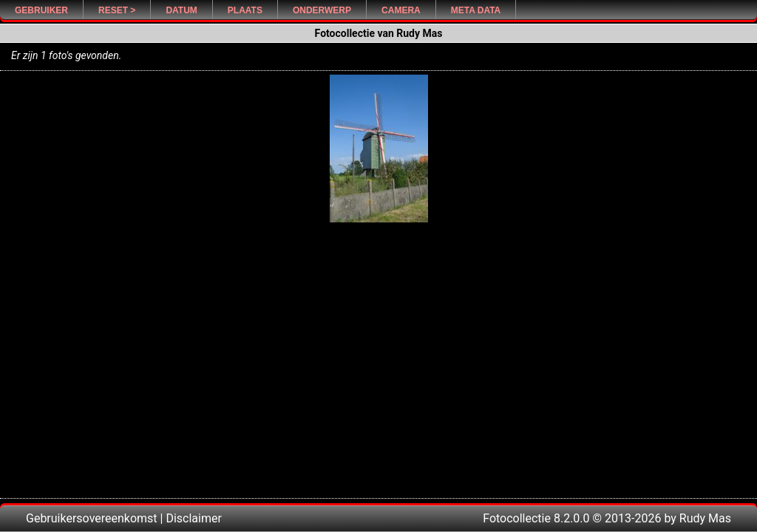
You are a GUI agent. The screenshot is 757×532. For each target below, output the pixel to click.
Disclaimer (193, 518)
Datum (181, 10)
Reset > (117, 10)
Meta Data (476, 10)
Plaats (245, 10)
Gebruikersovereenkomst (92, 518)
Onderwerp (322, 10)
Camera (401, 10)
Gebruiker (41, 10)
